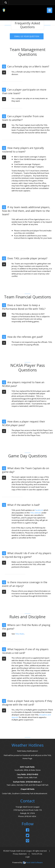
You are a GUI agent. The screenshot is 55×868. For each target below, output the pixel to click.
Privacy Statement (20, 854)
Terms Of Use (37, 854)
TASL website (36, 513)
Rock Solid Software (34, 862)
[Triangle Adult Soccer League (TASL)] (4, 10)
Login (28, 857)
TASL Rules (20, 634)
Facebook (39, 510)
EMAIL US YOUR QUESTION (27, 36)
